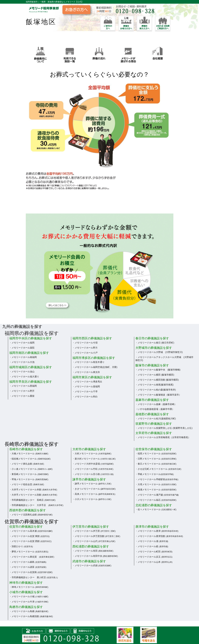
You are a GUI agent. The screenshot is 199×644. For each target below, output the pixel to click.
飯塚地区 (41, 22)
